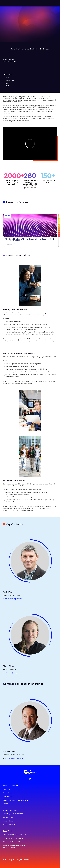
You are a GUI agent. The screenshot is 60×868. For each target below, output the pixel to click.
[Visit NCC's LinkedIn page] (30, 779)
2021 (7, 83)
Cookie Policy (7, 797)
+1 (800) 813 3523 (18, 838)
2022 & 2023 (10, 80)
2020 (7, 86)
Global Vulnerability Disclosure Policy (15, 800)
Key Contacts (44, 49)
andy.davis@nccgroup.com (13, 599)
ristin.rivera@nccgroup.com (14, 673)
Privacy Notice (8, 793)
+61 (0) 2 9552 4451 (13, 842)
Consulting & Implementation (13, 814)
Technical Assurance (10, 810)
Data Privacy (7, 789)
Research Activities (31, 49)
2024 (7, 78)
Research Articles (17, 49)
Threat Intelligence (9, 825)
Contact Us (7, 804)
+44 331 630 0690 (9, 848)
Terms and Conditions (10, 786)
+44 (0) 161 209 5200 (19, 835)
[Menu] (56, 3)
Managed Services (9, 817)
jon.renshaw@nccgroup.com (14, 758)
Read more (9, 244)
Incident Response (9, 821)
